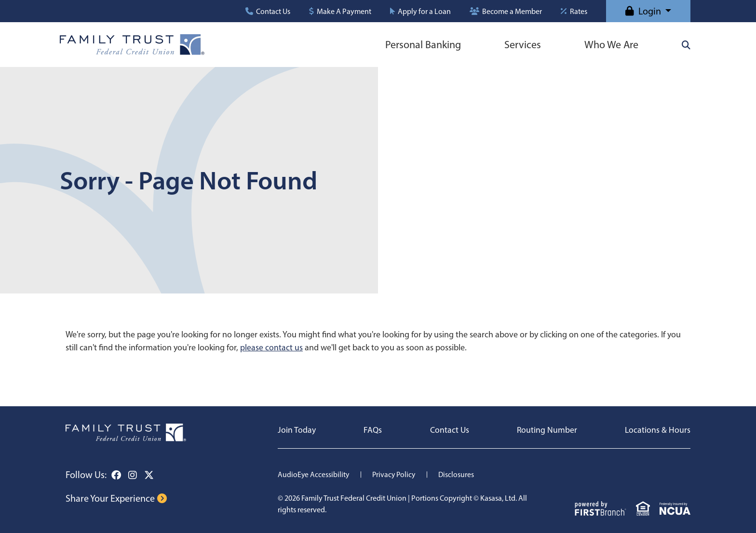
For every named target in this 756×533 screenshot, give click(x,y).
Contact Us (273, 11)
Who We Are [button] (611, 45)
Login (650, 11)
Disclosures (459, 474)
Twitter (149, 475)
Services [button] (523, 45)
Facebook (116, 475)
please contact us (271, 347)
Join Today (297, 430)
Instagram (133, 475)
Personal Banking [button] (423, 45)
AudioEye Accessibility (314, 474)
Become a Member (512, 11)
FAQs (373, 430)
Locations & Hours (657, 430)
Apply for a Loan (424, 11)
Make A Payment (344, 11)
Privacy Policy (396, 474)
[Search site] (686, 45)
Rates (579, 11)
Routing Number (547, 430)
